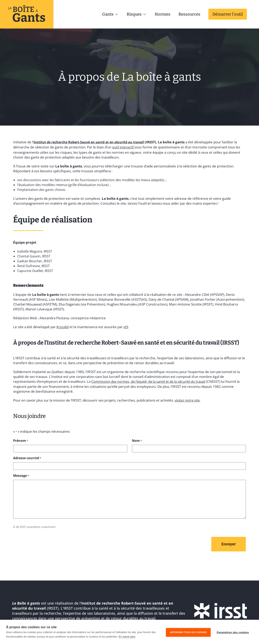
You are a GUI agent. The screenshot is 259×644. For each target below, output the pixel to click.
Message (21, 474)
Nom (137, 439)
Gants (110, 14)
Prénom (21, 439)
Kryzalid (63, 326)
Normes (163, 14)
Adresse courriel (27, 456)
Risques (137, 14)
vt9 (126, 326)
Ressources (189, 14)
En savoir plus (127, 637)
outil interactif (123, 146)
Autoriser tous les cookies (188, 632)
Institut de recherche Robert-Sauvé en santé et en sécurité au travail (91, 142)
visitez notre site (187, 399)
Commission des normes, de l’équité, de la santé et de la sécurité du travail (150, 380)
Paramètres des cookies (233, 632)
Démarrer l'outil (228, 14)
